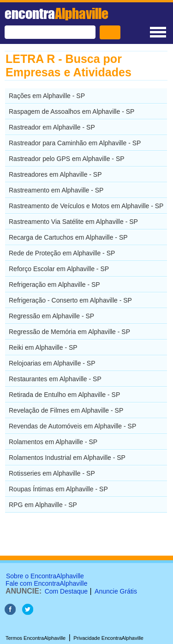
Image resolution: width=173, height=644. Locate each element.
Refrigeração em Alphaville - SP (54, 285)
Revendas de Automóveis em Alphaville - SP (72, 426)
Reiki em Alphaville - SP (43, 347)
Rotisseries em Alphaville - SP (52, 473)
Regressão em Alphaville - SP (51, 316)
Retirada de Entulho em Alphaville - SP (64, 395)
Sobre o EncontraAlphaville (45, 576)
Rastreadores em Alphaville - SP (55, 174)
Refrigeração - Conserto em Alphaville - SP (70, 300)
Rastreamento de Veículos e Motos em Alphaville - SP (86, 206)
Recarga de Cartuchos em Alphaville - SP (68, 237)
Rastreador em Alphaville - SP (52, 127)
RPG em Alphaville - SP (43, 505)
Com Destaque (66, 591)
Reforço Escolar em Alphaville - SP (59, 269)
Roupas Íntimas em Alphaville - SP (58, 489)
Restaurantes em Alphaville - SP (55, 379)
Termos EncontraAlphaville (36, 638)
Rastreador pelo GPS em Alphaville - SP (67, 159)
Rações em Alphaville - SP (47, 96)
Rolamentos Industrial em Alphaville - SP (67, 458)
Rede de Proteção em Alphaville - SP (62, 253)
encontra (57, 13)
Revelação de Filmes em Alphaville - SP (66, 410)
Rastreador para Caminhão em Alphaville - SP (75, 143)
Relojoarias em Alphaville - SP (52, 363)
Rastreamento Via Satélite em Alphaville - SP (73, 222)
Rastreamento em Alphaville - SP (56, 190)
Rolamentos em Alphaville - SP (53, 442)
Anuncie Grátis (116, 591)
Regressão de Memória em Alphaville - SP (69, 332)
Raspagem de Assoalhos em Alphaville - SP (72, 111)
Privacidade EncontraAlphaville (108, 638)
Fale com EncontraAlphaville (46, 583)
